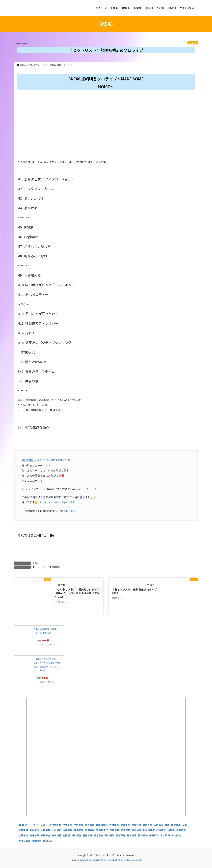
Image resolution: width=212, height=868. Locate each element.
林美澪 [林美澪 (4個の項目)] (171, 830)
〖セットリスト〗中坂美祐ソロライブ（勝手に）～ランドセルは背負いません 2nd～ (77, 593)
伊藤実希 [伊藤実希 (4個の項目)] (125, 825)
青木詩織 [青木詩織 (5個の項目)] (176, 835)
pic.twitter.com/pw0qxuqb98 (56, 502)
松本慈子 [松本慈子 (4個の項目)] (161, 830)
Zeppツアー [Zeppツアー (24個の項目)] (25, 825)
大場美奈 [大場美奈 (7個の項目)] (45, 830)
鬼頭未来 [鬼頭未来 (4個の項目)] (48, 841)
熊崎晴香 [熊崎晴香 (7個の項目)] (57, 835)
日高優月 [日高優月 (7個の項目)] (114, 830)
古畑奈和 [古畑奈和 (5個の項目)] (23, 830)
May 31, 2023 (68, 511)
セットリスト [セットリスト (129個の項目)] (40, 825)
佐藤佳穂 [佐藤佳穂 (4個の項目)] (136, 825)
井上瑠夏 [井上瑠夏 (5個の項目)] (90, 825)
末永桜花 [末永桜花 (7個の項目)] (125, 830)
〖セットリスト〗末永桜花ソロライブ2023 (134, 591)
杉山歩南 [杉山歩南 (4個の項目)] (137, 830)
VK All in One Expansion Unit (128, 860)
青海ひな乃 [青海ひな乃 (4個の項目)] (25, 841)
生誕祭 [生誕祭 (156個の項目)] (66, 835)
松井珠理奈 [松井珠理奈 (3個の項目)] (149, 830)
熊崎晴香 (56, 567)
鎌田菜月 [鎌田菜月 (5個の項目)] (154, 835)
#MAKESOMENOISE (59, 460)
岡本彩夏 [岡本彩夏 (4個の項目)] (79, 830)
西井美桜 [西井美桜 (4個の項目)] (143, 835)
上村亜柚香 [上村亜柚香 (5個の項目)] (55, 825)
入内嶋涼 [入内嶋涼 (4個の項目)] (159, 825)
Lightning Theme (105, 860)
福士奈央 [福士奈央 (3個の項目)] (99, 835)
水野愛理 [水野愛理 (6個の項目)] (181, 830)
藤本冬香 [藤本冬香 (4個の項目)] (132, 835)
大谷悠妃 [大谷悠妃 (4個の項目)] (57, 830)
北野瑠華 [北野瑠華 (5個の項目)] (176, 825)
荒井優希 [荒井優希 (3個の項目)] (110, 835)
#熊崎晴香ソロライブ (34, 460)
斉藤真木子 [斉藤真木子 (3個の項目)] (102, 830)
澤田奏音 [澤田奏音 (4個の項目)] (45, 835)
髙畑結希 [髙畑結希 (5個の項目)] (37, 841)
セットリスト (41, 567)
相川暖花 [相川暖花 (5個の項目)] (76, 835)
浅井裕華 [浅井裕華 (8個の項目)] (34, 835)
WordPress (87, 860)
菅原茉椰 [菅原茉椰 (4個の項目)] (121, 835)
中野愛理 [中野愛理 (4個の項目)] (78, 825)
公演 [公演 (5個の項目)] (167, 825)
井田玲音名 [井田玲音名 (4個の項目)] (102, 825)
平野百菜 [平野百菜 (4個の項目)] (90, 830)
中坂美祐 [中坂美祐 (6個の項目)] (67, 825)
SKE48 (193, 43)
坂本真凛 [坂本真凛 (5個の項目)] (34, 830)
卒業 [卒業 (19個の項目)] (185, 825)
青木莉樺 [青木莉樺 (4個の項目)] (165, 835)
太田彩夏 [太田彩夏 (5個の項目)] (68, 830)
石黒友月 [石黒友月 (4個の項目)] (88, 835)
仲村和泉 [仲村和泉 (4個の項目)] (114, 825)
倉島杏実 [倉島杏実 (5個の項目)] (147, 825)
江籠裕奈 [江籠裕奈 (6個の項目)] (23, 835)
